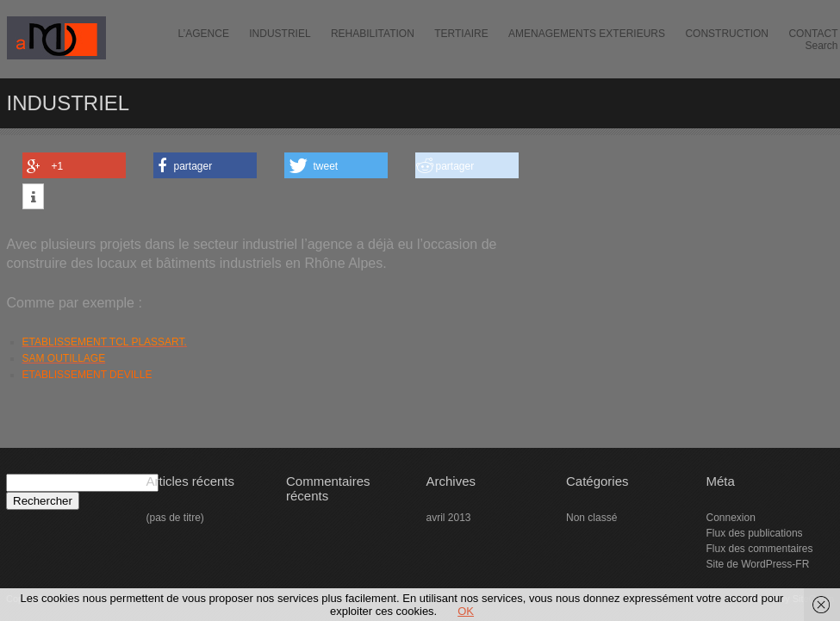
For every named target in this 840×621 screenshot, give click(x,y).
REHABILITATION (373, 34)
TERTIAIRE (461, 34)
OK (466, 611)
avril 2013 (449, 518)
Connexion (731, 518)
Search (821, 46)
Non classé (591, 518)
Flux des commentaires (760, 549)
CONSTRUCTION (727, 34)
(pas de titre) (175, 518)
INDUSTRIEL (280, 34)
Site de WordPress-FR (758, 564)
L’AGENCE (204, 34)
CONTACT (813, 34)
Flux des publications (755, 533)
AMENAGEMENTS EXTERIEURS (587, 34)
